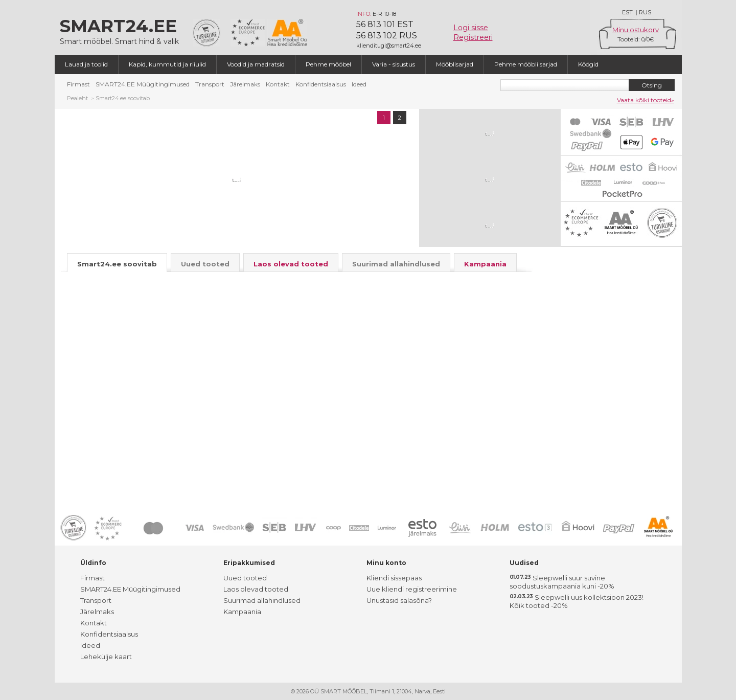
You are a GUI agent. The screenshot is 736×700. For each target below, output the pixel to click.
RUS (645, 12)
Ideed (359, 84)
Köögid (588, 64)
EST (627, 12)
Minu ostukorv (636, 30)
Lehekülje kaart (106, 657)
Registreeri (473, 37)
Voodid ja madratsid (256, 64)
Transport (210, 84)
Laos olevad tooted (256, 589)
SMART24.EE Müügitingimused (143, 84)
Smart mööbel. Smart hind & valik (121, 31)
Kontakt (278, 84)
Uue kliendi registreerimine (412, 589)
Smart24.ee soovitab (123, 98)
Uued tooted (245, 578)
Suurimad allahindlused (262, 600)
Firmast (78, 84)
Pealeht (77, 98)
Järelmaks (245, 84)
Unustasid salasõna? (399, 600)
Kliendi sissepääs (394, 578)
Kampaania (242, 612)
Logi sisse (471, 28)
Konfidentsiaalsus (321, 84)
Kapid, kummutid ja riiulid (167, 64)
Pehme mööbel (328, 64)
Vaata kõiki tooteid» (646, 100)
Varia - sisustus (394, 64)
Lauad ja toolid (86, 64)
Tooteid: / (636, 39)
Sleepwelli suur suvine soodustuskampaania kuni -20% (562, 582)
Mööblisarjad (455, 64)
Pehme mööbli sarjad (526, 64)
